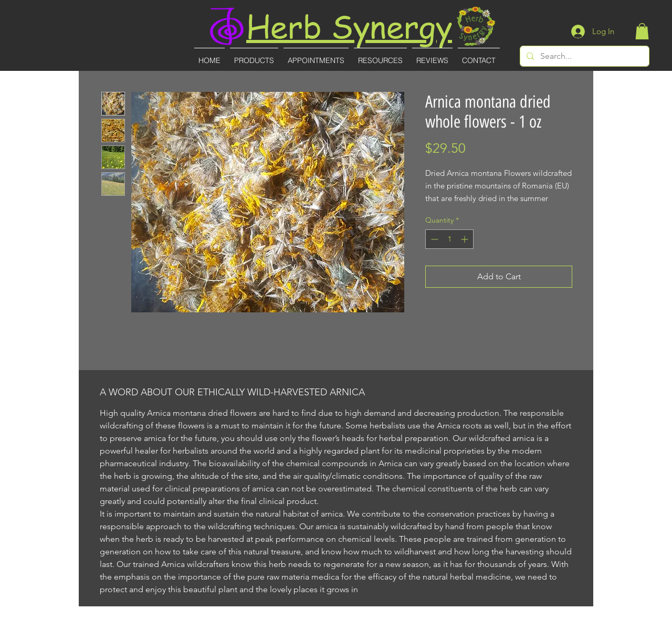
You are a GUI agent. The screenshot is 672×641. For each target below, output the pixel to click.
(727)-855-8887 (337, 634)
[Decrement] (433, 239)
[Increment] (465, 239)
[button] (642, 31)
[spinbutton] (449, 239)
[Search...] (584, 56)
